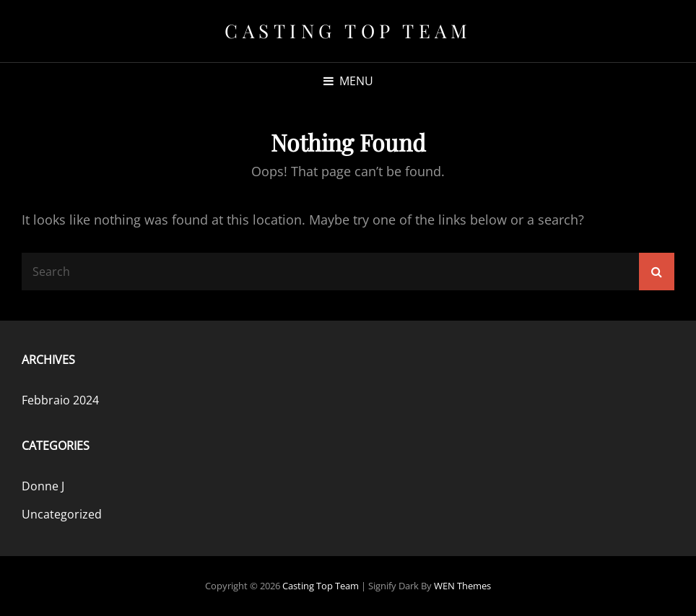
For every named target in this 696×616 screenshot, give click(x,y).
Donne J (43, 486)
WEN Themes (462, 586)
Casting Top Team (348, 31)
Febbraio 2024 (60, 400)
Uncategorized (62, 514)
